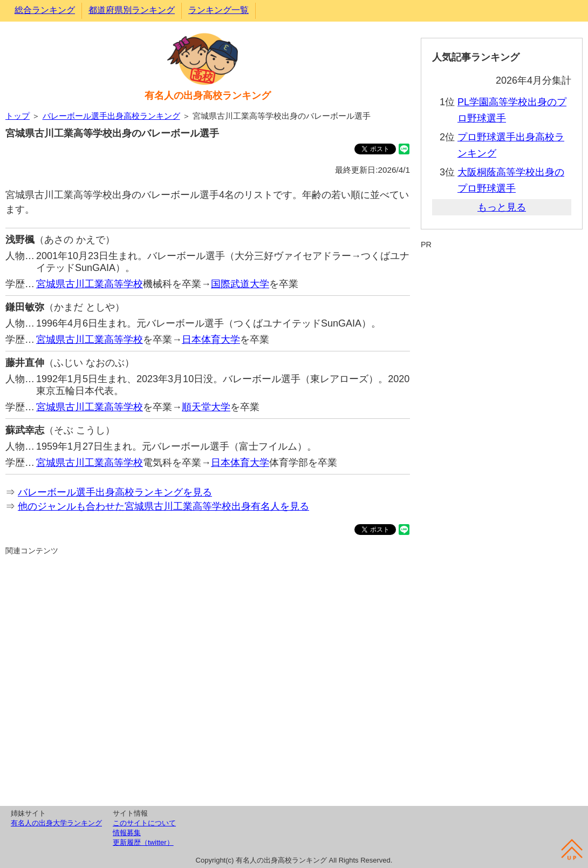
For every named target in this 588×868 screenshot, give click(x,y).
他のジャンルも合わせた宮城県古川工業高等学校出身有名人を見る (163, 506)
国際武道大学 (240, 284)
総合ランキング (45, 10)
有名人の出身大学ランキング (56, 823)
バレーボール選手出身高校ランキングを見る (115, 492)
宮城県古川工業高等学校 (90, 284)
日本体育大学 (211, 340)
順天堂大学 (206, 407)
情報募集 (127, 833)
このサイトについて (144, 823)
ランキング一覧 (218, 10)
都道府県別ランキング (132, 10)
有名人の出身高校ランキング (208, 96)
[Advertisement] (208, 679)
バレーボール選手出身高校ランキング (111, 116)
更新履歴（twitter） (143, 842)
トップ (18, 116)
